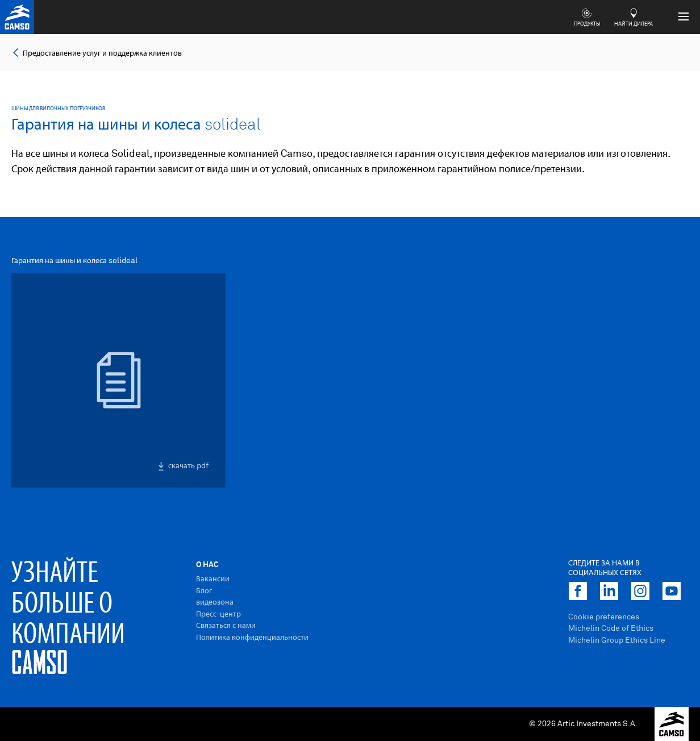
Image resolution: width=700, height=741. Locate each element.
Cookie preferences (604, 617)
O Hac (207, 565)
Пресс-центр (218, 614)
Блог (204, 591)
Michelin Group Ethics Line (617, 640)
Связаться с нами (226, 626)
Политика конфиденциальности (252, 638)
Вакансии (213, 579)
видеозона (215, 602)
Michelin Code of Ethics (611, 628)
